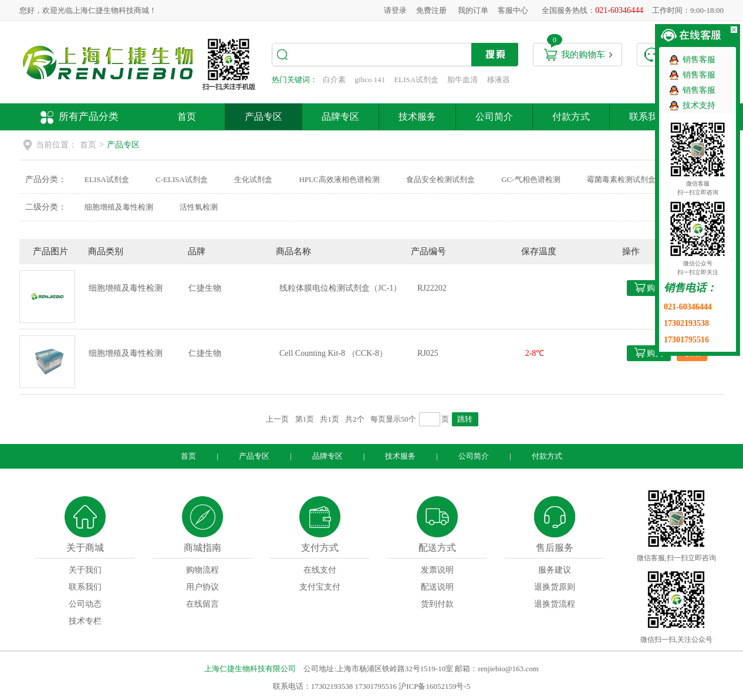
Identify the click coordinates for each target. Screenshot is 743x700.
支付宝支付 (320, 587)
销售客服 (699, 60)
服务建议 (555, 570)
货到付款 (437, 604)
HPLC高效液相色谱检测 (339, 179)
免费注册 (431, 10)
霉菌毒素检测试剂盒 (621, 179)
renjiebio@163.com (508, 669)
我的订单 (473, 10)
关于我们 (85, 570)
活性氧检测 (199, 207)
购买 (655, 288)
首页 (187, 117)
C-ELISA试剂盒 (182, 179)
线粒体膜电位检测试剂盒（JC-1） (340, 288)
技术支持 (699, 105)
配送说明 (437, 587)
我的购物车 (583, 55)
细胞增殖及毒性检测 (119, 207)
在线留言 (202, 604)
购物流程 (202, 570)
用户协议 (202, 587)
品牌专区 (340, 117)
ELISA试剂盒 (416, 80)
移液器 (499, 80)
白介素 (334, 80)
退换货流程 (555, 604)
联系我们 (648, 117)
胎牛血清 (462, 80)
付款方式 (571, 117)
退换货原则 (555, 587)
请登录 (395, 10)
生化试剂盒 (253, 179)
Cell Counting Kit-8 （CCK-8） (333, 353)
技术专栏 (85, 621)
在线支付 (320, 570)
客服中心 (513, 10)
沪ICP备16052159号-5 (434, 686)
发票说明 (437, 570)
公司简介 (494, 117)
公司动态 (85, 604)
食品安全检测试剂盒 (440, 179)
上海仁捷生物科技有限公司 (250, 669)
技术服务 (417, 117)
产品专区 (264, 117)
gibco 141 (370, 80)
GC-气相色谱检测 (531, 179)
